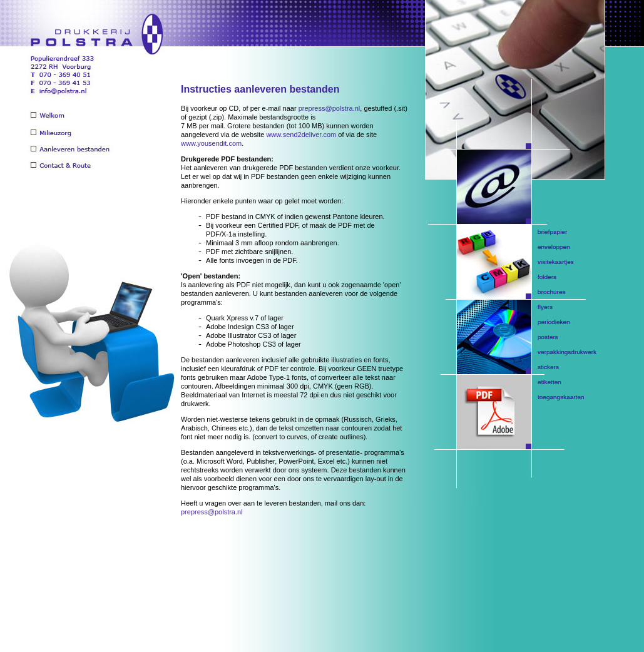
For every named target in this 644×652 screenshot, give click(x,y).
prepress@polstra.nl (330, 108)
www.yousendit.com (211, 143)
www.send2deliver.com (301, 135)
